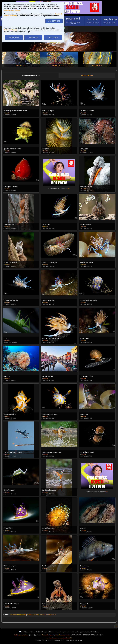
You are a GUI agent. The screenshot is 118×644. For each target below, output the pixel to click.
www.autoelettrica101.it (65, 638)
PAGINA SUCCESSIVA (48, 615)
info (68, 188)
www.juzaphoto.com (52, 638)
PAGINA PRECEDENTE (18, 615)
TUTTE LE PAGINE (33, 615)
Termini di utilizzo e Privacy (50, 635)
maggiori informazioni (12, 10)
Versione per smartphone (21, 635)
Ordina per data (87, 75)
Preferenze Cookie (10, 30)
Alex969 (7, 113)
